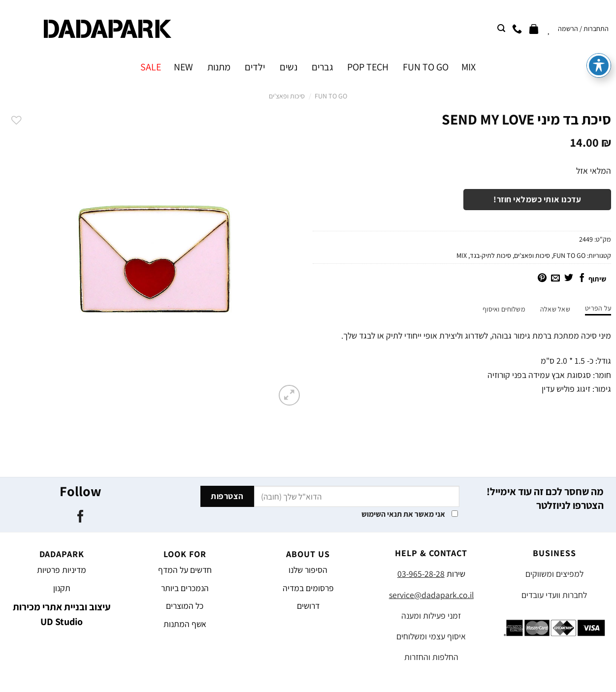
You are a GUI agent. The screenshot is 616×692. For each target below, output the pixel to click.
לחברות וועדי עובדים (554, 595)
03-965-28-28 (421, 574)
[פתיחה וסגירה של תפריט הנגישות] (599, 27)
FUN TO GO (426, 67)
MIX (469, 67)
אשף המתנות (185, 624)
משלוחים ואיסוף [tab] (504, 309)
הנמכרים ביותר (185, 588)
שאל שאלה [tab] (555, 309)
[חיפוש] (501, 28)
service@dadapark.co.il (431, 595)
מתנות (219, 67)
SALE (151, 67)
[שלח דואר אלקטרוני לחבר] (555, 279)
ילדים (255, 67)
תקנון (62, 588)
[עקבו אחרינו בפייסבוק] (81, 517)
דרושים (308, 606)
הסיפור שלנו (308, 570)
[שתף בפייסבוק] (582, 279)
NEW (183, 67)
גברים (322, 67)
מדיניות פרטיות (62, 570)
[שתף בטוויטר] (569, 279)
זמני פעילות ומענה (431, 615)
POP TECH (368, 67)
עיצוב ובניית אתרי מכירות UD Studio (62, 614)
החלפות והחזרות (431, 657)
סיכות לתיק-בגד (490, 255)
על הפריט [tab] (598, 308)
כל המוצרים (185, 606)
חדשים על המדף (185, 570)
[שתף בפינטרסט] (542, 279)
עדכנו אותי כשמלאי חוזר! (537, 199)
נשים (289, 67)
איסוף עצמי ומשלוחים (431, 636)
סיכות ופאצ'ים (287, 96)
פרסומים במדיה (308, 588)
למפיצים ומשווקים (554, 574)
